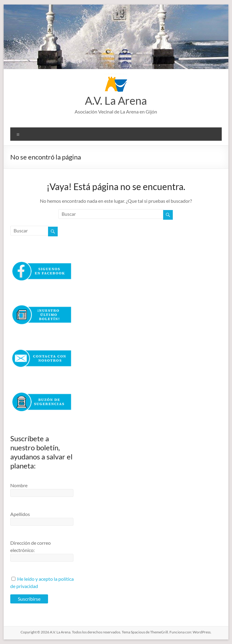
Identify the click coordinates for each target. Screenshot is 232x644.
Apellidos (20, 514)
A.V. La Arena (116, 100)
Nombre (19, 485)
